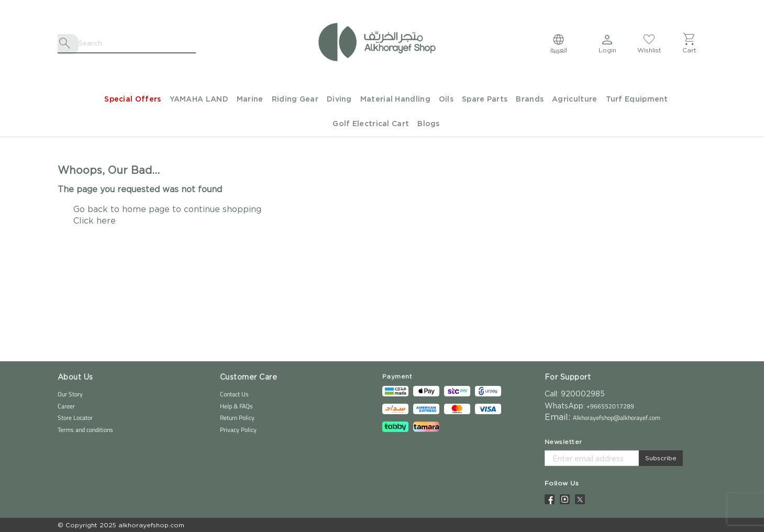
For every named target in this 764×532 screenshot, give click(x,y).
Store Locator (75, 418)
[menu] (382, 112)
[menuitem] (128, 100)
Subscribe (661, 458)
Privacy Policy (238, 430)
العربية (559, 50)
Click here (95, 220)
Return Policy (237, 418)
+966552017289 (610, 406)
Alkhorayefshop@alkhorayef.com (617, 418)
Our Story (70, 394)
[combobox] (127, 43)
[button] (607, 43)
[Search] (67, 43)
